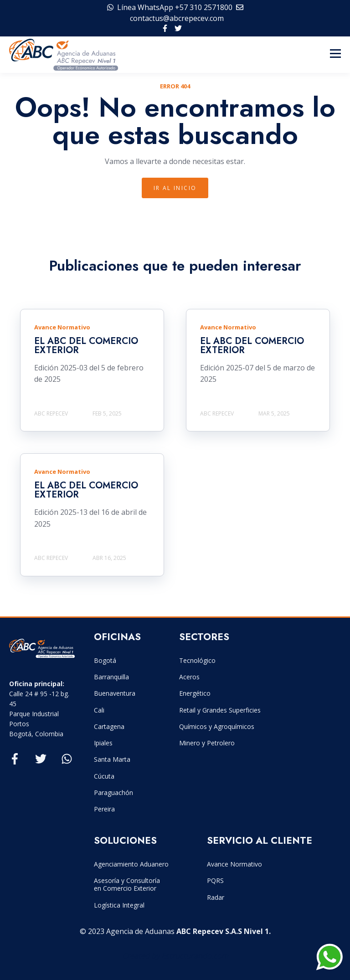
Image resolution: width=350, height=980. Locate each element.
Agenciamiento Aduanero (131, 864)
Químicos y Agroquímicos (217, 726)
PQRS (215, 880)
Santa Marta (112, 759)
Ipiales (103, 743)
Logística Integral (119, 905)
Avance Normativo (234, 864)
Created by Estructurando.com (175, 956)
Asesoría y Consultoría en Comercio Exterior (127, 884)
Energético (195, 693)
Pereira (104, 809)
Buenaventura (115, 693)
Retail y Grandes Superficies (220, 710)
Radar (216, 897)
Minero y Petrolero (207, 743)
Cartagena (109, 726)
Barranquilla (111, 677)
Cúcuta (104, 776)
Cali (99, 710)
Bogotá (105, 660)
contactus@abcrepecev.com (177, 18)
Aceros (189, 677)
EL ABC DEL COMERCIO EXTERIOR (86, 346)
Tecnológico (197, 660)
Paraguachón (113, 793)
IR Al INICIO (175, 188)
